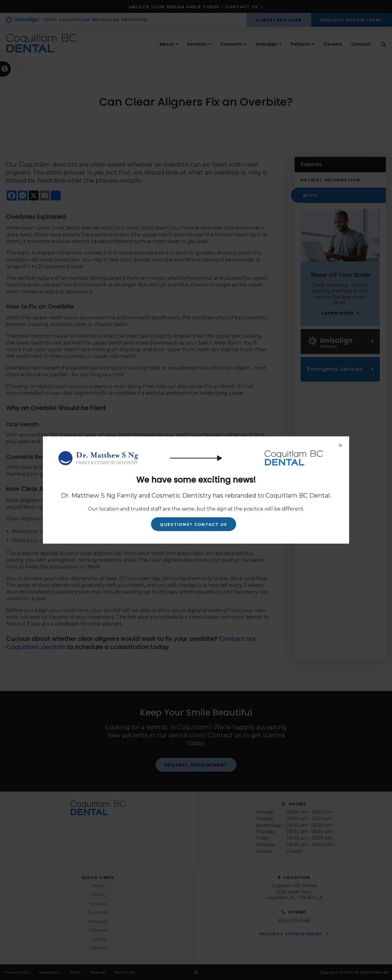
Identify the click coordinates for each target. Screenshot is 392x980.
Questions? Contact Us (193, 524)
